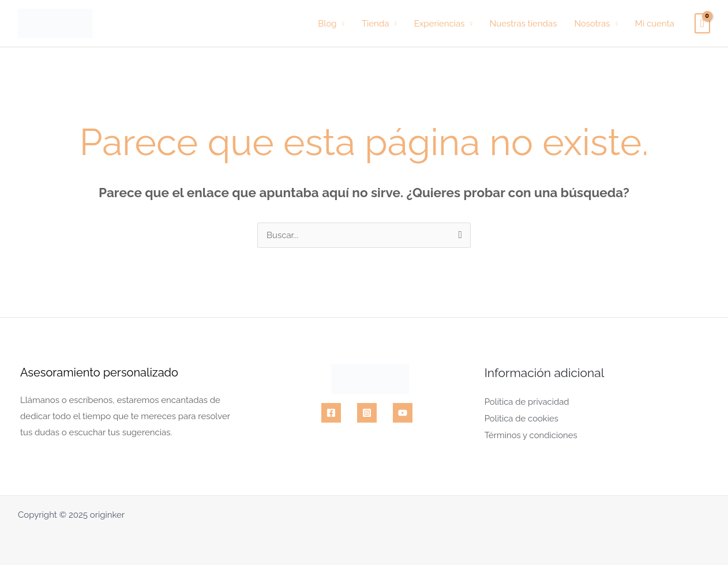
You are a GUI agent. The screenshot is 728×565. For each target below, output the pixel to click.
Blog (327, 24)
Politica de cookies (522, 417)
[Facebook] (331, 413)
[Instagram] (367, 413)
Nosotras (592, 24)
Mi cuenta (655, 24)
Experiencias (440, 24)
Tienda (375, 24)
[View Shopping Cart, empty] (702, 24)
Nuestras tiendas (524, 24)
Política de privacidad (527, 401)
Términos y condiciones (531, 434)
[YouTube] (403, 413)
